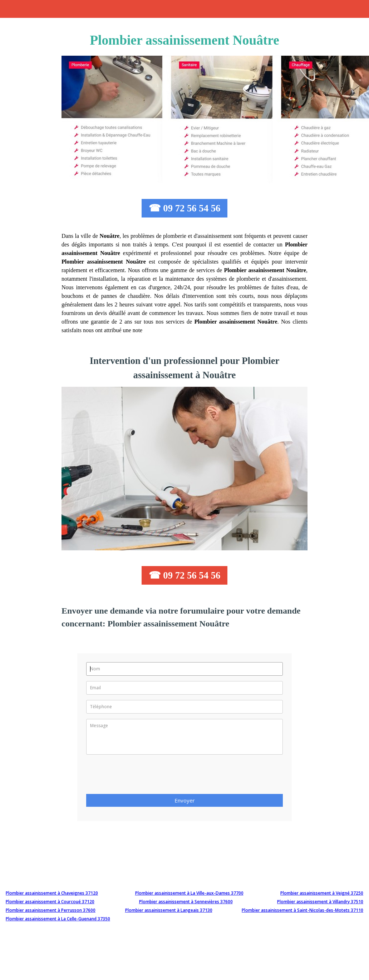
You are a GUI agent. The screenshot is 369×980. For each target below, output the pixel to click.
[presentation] (141, 776)
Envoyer (185, 800)
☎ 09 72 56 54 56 (185, 208)
